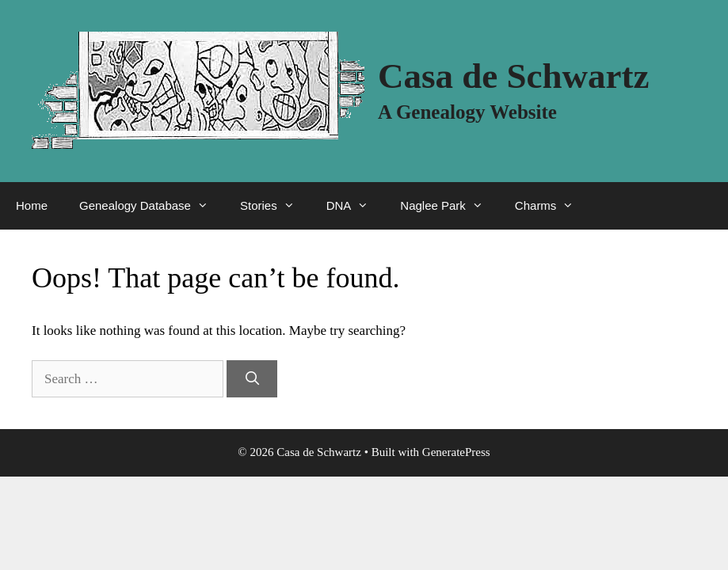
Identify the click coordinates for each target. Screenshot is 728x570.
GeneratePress (456, 452)
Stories (275, 206)
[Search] (252, 379)
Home (32, 205)
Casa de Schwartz (513, 76)
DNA (356, 206)
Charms (553, 206)
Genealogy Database (152, 206)
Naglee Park (450, 206)
